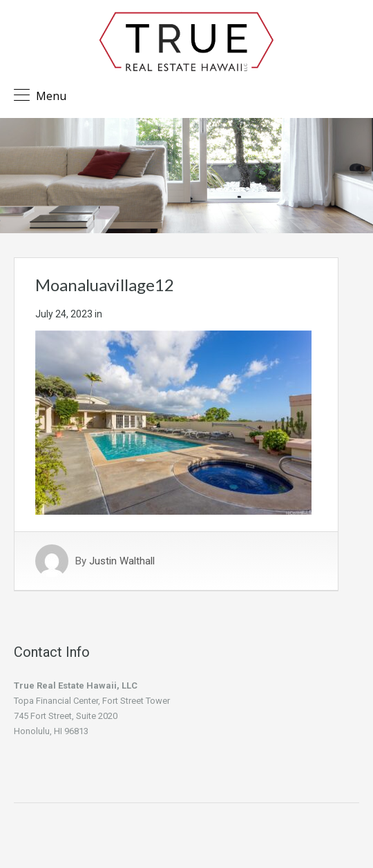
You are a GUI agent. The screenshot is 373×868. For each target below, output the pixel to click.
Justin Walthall (122, 561)
